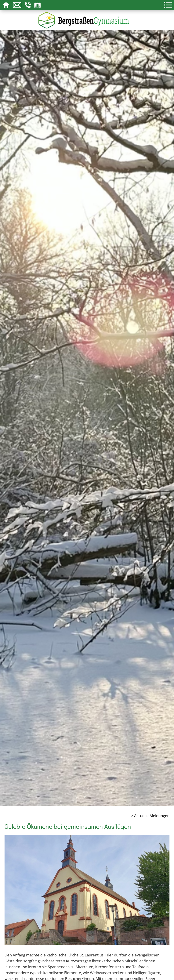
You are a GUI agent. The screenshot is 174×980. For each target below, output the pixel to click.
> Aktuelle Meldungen (150, 815)
